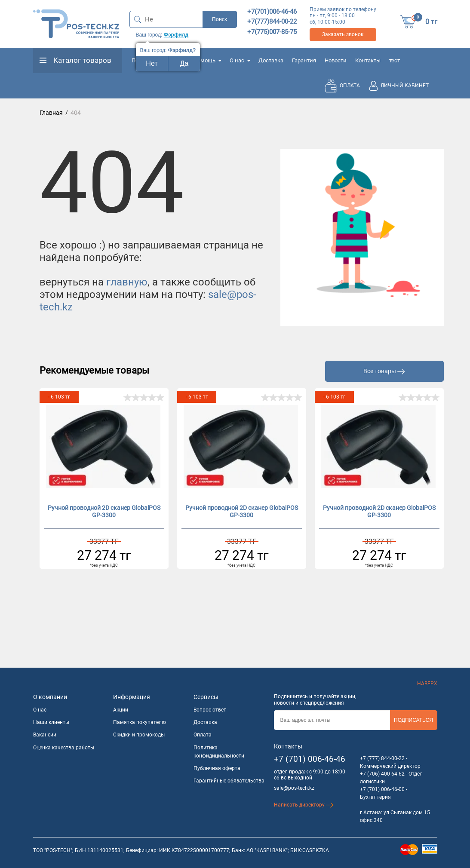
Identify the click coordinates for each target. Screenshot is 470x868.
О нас (240, 60)
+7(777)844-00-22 (272, 21)
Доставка (271, 60)
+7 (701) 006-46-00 (382, 789)
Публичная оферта (217, 768)
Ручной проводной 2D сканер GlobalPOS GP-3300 (104, 511)
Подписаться (413, 720)
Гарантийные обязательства (229, 781)
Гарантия (304, 60)
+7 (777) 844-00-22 (382, 758)
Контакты (368, 60)
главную (127, 282)
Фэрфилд (176, 35)
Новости (336, 60)
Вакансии (45, 735)
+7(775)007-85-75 (272, 32)
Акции (121, 710)
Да (184, 63)
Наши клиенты (51, 722)
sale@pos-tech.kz (294, 788)
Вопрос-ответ (210, 710)
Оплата (203, 735)
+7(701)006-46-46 (272, 12)
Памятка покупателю (140, 722)
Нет (152, 63)
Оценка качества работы (64, 748)
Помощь (207, 60)
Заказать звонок (343, 34)
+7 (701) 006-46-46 (310, 759)
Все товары (384, 371)
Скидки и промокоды (139, 735)
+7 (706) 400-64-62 (382, 774)
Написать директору (304, 805)
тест (395, 60)
